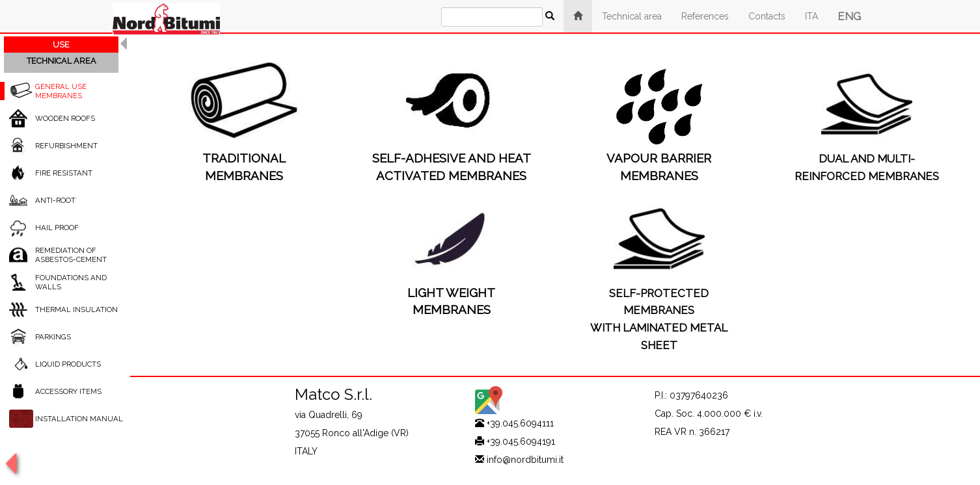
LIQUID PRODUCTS (68, 364)
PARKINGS (53, 337)
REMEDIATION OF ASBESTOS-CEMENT (71, 255)
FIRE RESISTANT (64, 173)
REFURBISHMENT (66, 146)
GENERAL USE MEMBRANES (61, 91)
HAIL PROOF (57, 228)
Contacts (767, 16)
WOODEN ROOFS (65, 118)
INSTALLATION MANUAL (79, 419)
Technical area (632, 16)
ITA (811, 16)
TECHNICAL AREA (61, 61)
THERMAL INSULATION (76, 309)
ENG (849, 16)
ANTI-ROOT (55, 200)
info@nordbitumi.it (525, 460)
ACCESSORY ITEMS (68, 391)
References (705, 16)
